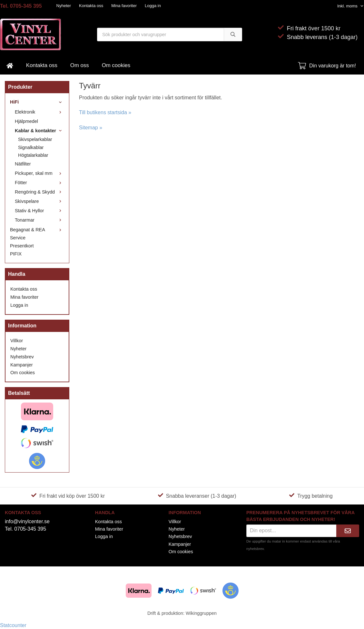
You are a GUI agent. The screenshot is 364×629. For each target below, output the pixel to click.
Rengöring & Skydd (39, 192)
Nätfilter (23, 164)
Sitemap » (91, 128)
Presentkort (22, 246)
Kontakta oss (91, 6)
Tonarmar (39, 220)
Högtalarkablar (33, 155)
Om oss (80, 65)
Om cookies (116, 65)
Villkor (17, 341)
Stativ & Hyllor (39, 211)
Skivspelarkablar (35, 139)
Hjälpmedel (26, 121)
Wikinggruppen (201, 613)
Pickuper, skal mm (39, 173)
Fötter (39, 183)
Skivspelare (39, 201)
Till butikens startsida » (105, 112)
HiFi (37, 102)
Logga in (153, 6)
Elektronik (39, 112)
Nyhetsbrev (22, 357)
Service (18, 238)
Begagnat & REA (37, 230)
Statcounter (13, 625)
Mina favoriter (124, 6)
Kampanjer (22, 365)
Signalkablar (31, 147)
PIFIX (16, 254)
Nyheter (64, 6)
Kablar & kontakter (39, 131)
